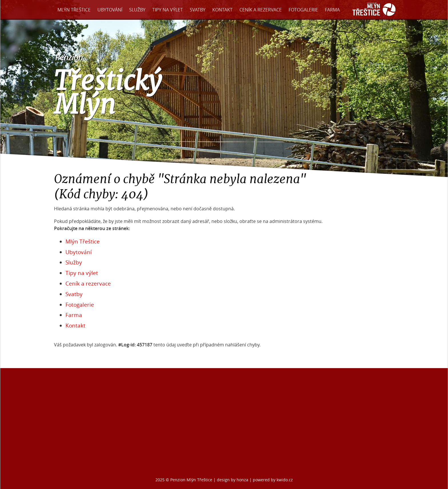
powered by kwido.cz (273, 480)
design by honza (233, 480)
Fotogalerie (303, 10)
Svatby (198, 10)
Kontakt (222, 10)
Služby (137, 10)
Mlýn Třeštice (74, 10)
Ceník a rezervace (261, 10)
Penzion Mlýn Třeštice (191, 480)
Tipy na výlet (168, 10)
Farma (332, 10)
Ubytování (110, 10)
